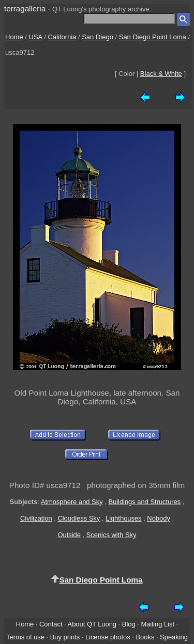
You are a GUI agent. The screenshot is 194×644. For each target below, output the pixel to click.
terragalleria (25, 9)
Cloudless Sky (79, 518)
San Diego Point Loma (153, 37)
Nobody (159, 518)
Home (14, 37)
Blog (129, 624)
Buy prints (65, 637)
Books (145, 637)
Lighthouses (124, 518)
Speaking (174, 637)
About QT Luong (92, 624)
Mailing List (158, 624)
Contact (51, 624)
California (62, 37)
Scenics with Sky (111, 535)
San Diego (98, 37)
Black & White (161, 74)
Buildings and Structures (144, 502)
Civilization (36, 518)
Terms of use (25, 637)
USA (36, 37)
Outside (69, 535)
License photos (108, 637)
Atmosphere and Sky (72, 502)
